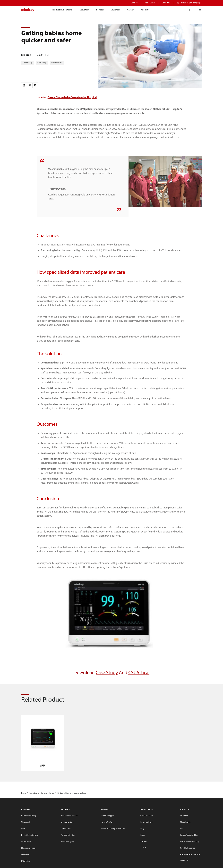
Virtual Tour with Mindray (190, 842)
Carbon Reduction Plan (189, 835)
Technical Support (108, 816)
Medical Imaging (67, 842)
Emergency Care (67, 822)
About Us (145, 10)
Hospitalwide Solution (69, 816)
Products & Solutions (62, 10)
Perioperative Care (68, 835)
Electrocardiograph (29, 848)
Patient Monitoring (29, 816)
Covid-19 (134, 3)
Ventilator (25, 855)
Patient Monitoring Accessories (113, 829)
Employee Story (146, 822)
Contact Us (166, 3)
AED (23, 829)
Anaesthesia (26, 842)
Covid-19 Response (188, 848)
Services (100, 10)
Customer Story (146, 816)
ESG (182, 829)
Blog (142, 829)
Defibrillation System (29, 835)
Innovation (84, 10)
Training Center (107, 822)
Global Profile (185, 822)
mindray (28, 10)
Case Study (107, 673)
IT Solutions (26, 861)
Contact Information (190, 854)
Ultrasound (26, 822)
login (201, 9)
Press (143, 835)
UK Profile (184, 816)
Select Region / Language (191, 3)
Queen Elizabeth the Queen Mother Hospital (72, 98)
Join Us (143, 847)
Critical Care (66, 829)
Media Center (150, 3)
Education (115, 10)
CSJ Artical (139, 673)
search (192, 9)
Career (130, 10)
